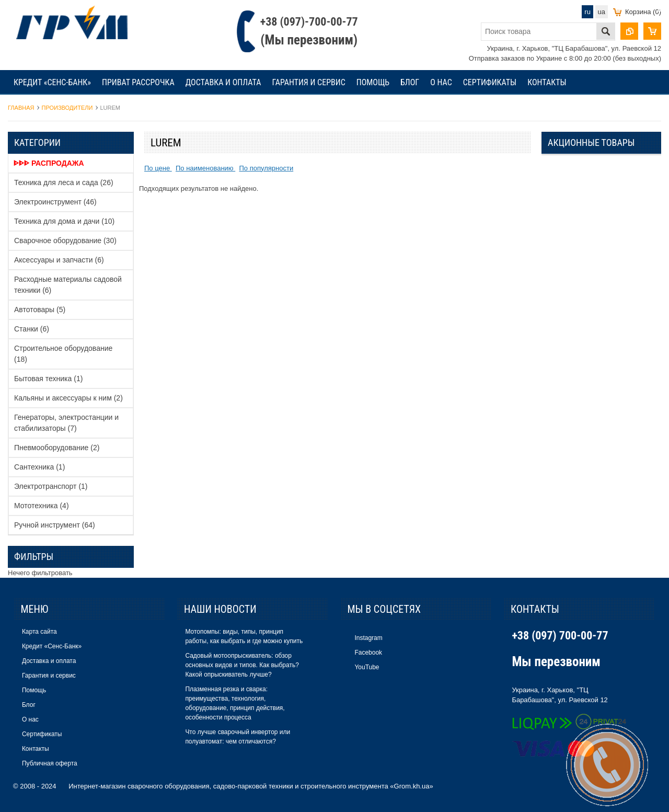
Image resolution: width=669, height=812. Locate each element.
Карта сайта (39, 632)
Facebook (368, 653)
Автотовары (40, 310)
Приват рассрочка (138, 82)
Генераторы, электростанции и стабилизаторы (66, 423)
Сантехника (39, 467)
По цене (158, 168)
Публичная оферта (50, 763)
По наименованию (205, 168)
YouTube (367, 667)
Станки (32, 329)
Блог (410, 82)
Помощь (373, 82)
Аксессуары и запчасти (59, 260)
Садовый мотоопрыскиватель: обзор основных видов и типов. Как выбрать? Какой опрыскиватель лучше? (242, 665)
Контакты (547, 82)
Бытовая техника (48, 379)
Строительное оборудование (63, 354)
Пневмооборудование (57, 448)
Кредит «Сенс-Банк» (52, 82)
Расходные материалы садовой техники (68, 285)
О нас (441, 82)
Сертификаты (490, 82)
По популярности (266, 168)
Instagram (368, 638)
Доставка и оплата (223, 82)
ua (602, 12)
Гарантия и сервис (308, 82)
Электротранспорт (51, 486)
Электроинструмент (55, 202)
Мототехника (42, 506)
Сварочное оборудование (65, 241)
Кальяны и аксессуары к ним (68, 398)
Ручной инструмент (55, 525)
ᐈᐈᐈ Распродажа (49, 163)
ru (587, 12)
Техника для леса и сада (64, 182)
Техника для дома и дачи (64, 221)
